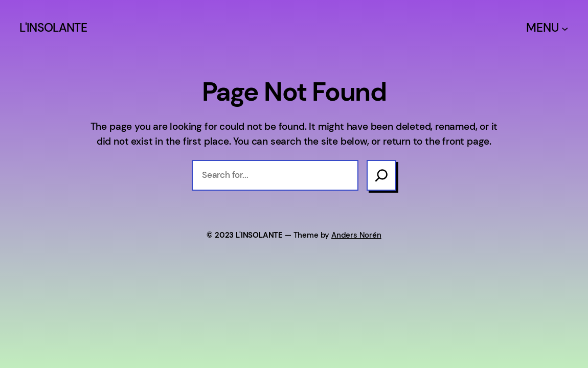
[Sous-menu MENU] (565, 28)
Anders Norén (356, 235)
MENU (542, 28)
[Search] (381, 175)
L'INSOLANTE (53, 28)
